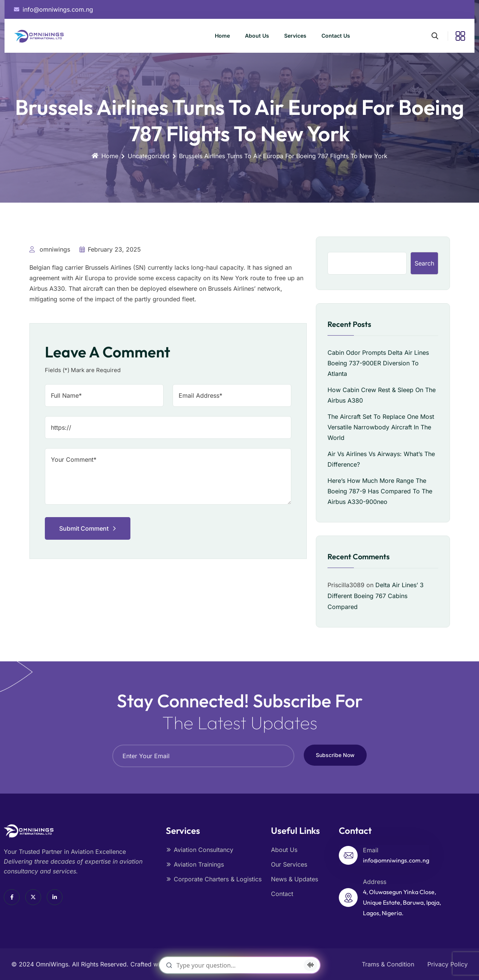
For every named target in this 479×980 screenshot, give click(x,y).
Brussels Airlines (108, 267)
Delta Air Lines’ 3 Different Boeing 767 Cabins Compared (376, 596)
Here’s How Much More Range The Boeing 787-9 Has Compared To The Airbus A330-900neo (380, 491)
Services (295, 36)
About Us (257, 36)
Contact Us (336, 36)
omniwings (50, 249)
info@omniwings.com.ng (396, 860)
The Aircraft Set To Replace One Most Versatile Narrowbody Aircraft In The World (381, 427)
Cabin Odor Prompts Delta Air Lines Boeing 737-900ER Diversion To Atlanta (378, 363)
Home (222, 36)
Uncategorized (149, 156)
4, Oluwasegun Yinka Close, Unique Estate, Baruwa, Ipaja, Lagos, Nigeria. (402, 902)
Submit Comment (88, 528)
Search (424, 263)
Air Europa (90, 278)
